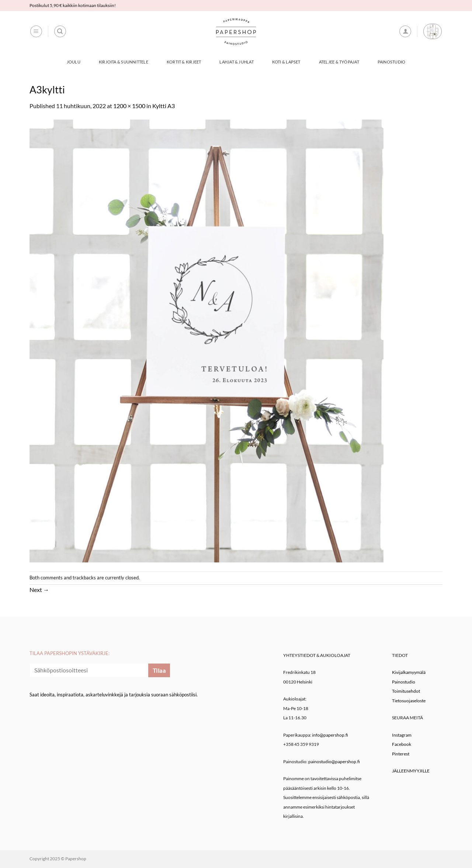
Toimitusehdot (406, 691)
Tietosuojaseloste (409, 701)
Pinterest (401, 754)
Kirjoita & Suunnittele (124, 62)
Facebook (402, 744)
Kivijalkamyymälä (409, 672)
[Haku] (60, 31)
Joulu (74, 62)
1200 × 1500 (129, 106)
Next (39, 590)
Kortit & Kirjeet (184, 62)
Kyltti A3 (164, 106)
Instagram (402, 735)
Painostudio (391, 62)
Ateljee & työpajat (339, 62)
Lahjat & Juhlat (236, 62)
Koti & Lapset (286, 62)
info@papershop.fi (330, 735)
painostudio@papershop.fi (334, 762)
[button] (36, 31)
